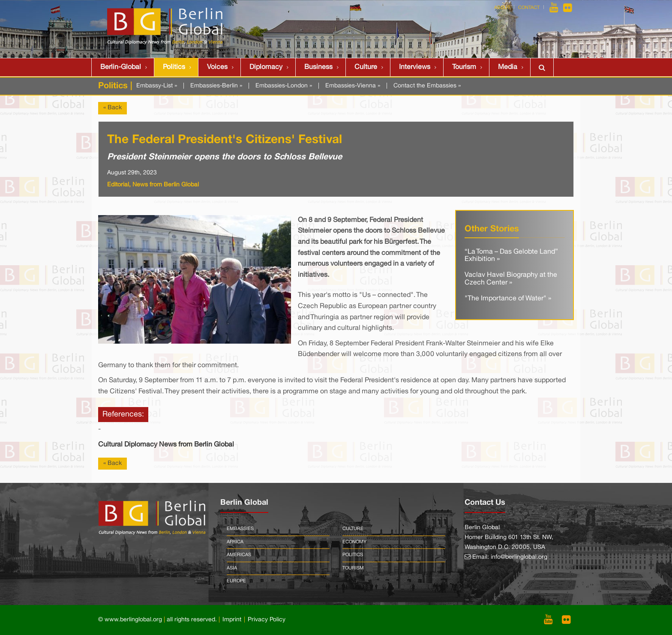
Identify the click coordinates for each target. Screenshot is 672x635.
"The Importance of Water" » (508, 299)
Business (318, 67)
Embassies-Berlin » (216, 86)
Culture (366, 67)
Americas (239, 555)
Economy (354, 542)
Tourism (464, 67)
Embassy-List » (157, 86)
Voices (217, 67)
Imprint (232, 620)
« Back (112, 108)
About (502, 8)
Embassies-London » (284, 86)
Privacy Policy (267, 620)
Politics (174, 67)
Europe (236, 581)
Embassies (240, 529)
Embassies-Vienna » (353, 86)
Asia (232, 568)
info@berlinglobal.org (519, 557)
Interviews (415, 67)
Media (508, 67)
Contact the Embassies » (427, 86)
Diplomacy (266, 67)
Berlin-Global (121, 67)
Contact (529, 8)
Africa (235, 542)
